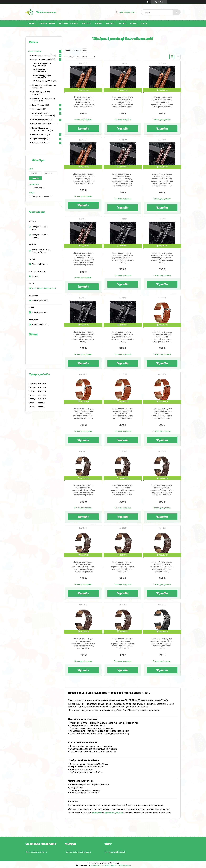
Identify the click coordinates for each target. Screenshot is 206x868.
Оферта (134, 24)
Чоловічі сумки (38, 105)
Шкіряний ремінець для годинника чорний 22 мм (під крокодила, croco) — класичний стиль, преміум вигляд (83, 337)
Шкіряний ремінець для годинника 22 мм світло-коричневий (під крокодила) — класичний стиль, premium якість (162, 102)
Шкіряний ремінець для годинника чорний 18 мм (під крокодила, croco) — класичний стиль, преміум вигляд (123, 258)
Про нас (122, 24)
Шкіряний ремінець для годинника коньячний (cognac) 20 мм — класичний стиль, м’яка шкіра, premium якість (83, 413)
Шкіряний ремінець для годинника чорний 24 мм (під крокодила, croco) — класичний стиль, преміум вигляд (123, 337)
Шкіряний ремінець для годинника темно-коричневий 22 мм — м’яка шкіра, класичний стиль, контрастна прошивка (162, 490)
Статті (144, 24)
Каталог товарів (47, 24)
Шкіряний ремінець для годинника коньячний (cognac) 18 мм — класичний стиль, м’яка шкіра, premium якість (162, 337)
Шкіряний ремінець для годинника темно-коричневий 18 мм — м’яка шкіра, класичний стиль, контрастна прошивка (83, 490)
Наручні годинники (39, 135)
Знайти (36, 178)
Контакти (86, 24)
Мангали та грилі (38, 143)
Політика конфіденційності (121, 866)
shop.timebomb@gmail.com (44, 288)
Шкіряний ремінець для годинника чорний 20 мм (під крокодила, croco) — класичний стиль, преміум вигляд (162, 258)
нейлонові (97, 813)
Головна (32, 24)
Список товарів (35, 51)
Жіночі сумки (37, 109)
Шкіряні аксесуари (39, 139)
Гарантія (110, 24)
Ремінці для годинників (41, 59)
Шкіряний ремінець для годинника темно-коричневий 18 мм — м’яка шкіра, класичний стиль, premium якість (123, 567)
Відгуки (99, 24)
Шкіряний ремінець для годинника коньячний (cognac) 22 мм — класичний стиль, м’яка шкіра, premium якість (123, 413)
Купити (83, 129)
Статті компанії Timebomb (115, 852)
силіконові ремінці (114, 813)
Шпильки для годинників (43, 81)
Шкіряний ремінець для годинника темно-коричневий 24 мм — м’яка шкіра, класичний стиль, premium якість (123, 643)
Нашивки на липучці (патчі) (42, 124)
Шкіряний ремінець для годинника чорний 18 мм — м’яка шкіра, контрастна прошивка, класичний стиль (162, 643)
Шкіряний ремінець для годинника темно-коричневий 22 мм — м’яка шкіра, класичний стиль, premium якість (83, 643)
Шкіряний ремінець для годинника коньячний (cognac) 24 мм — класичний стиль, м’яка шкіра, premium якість (162, 413)
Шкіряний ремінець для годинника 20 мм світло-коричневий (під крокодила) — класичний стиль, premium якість (123, 102)
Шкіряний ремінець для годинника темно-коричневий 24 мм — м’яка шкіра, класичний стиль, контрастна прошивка (83, 567)
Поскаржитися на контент (100, 866)
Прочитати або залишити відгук (78, 852)
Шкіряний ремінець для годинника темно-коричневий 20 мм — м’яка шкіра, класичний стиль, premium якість (162, 567)
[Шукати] (177, 12)
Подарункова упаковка (41, 55)
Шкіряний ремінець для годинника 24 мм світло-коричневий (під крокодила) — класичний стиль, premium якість (83, 179)
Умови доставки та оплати (36, 852)
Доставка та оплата (68, 24)
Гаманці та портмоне (40, 120)
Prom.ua (116, 863)
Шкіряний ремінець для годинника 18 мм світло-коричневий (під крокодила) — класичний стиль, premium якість (83, 102)
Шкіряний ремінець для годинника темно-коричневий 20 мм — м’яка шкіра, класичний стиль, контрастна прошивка (123, 490)
